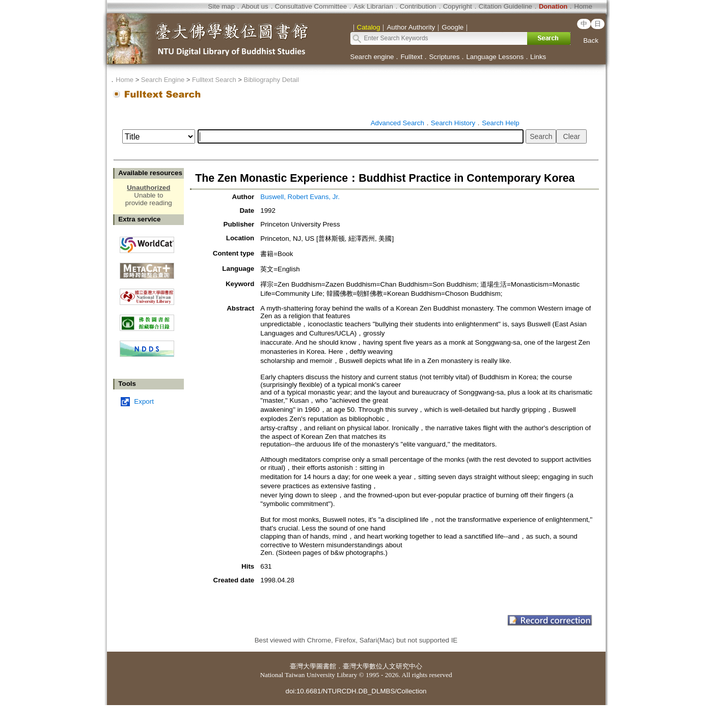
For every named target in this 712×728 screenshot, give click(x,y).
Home (583, 6)
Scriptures (444, 57)
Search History (453, 123)
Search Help (500, 123)
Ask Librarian (373, 6)
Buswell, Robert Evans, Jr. (300, 197)
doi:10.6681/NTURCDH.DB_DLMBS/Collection (356, 691)
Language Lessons (495, 57)
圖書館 (326, 666)
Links (538, 57)
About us (255, 6)
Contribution (418, 6)
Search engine (372, 57)
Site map (221, 6)
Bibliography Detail (271, 80)
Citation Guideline (505, 6)
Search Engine (163, 80)
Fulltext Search (214, 80)
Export (144, 401)
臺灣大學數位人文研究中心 (382, 666)
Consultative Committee (311, 6)
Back (591, 40)
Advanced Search (398, 123)
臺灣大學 (303, 666)
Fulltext (411, 57)
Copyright (458, 6)
